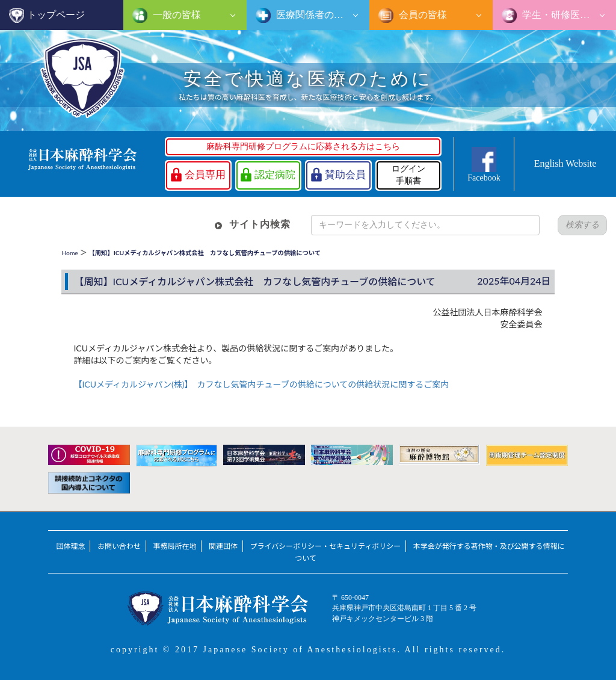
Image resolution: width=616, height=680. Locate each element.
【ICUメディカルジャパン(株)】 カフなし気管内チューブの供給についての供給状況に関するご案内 (261, 384)
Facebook (484, 178)
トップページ (56, 15)
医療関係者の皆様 (313, 15)
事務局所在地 (175, 546)
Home (69, 253)
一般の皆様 (176, 15)
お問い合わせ (119, 546)
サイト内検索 (260, 224)
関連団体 (223, 546)
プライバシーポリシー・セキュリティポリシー (326, 546)
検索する (582, 225)
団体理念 (70, 546)
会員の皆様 (422, 15)
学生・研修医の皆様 (564, 15)
